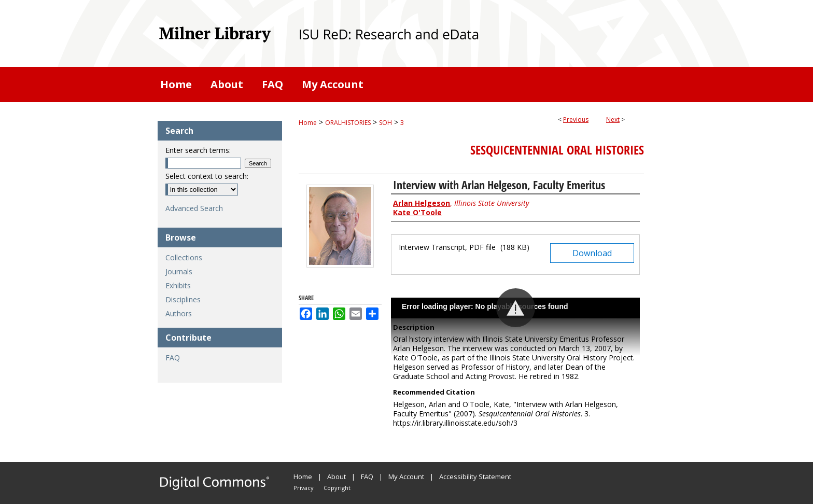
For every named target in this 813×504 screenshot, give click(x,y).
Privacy (304, 488)
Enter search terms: (198, 150)
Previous (576, 120)
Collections (184, 257)
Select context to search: (207, 176)
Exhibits (178, 285)
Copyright (337, 488)
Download (592, 253)
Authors (179, 313)
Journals (179, 271)
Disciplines (183, 299)
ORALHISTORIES (348, 123)
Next (613, 120)
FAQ (173, 358)
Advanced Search (194, 208)
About (337, 477)
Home (308, 123)
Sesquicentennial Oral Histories (557, 150)
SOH (386, 123)
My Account (406, 477)
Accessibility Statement (475, 477)
